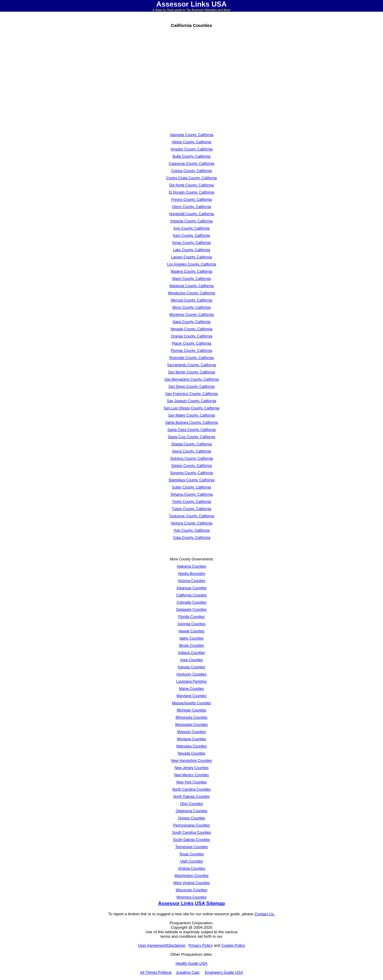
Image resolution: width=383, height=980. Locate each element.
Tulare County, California (191, 509)
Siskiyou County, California (191, 459)
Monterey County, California (192, 315)
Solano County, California (191, 466)
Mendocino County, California (191, 293)
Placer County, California (192, 343)
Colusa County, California (191, 171)
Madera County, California (191, 272)
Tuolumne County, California (191, 516)
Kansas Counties (191, 667)
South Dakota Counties (191, 840)
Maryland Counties (191, 696)
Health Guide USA (191, 963)
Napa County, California (191, 322)
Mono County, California (192, 307)
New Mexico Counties (191, 775)
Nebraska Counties (191, 746)
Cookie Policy (233, 945)
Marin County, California (192, 279)
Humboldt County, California (191, 214)
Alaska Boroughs (191, 574)
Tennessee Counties (191, 847)
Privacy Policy (200, 945)
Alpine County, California (191, 142)
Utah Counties (191, 861)
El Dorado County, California (191, 192)
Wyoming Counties (191, 897)
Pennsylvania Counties (191, 825)
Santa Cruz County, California (192, 437)
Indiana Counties (191, 653)
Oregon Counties (191, 818)
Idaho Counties (191, 638)
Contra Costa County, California (191, 178)
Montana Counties (191, 739)
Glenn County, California (192, 207)
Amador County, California (192, 149)
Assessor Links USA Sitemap (191, 903)
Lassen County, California (191, 257)
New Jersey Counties (191, 768)
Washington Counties (192, 876)
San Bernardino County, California (191, 379)
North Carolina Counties (191, 789)
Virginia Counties (191, 869)
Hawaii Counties (191, 631)
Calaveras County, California (192, 164)
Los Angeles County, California (191, 264)
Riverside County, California (192, 358)
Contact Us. (265, 914)
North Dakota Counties (191, 797)
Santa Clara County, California (191, 430)
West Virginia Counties (191, 883)
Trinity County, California (191, 502)
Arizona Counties (191, 581)
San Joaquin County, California (191, 401)
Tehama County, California (191, 494)
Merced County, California (192, 300)
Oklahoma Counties (191, 811)
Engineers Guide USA (224, 972)
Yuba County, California (191, 538)
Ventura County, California (191, 523)
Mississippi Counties (191, 725)
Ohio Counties (191, 804)
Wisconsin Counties (191, 890)
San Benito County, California (191, 372)
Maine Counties (191, 689)
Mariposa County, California (191, 286)
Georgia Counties (191, 624)
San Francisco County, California (191, 394)
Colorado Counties (191, 602)
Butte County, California (192, 156)
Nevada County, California (191, 329)
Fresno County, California (191, 200)
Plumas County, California (192, 351)
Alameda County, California (191, 135)
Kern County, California (191, 236)
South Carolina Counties (191, 833)
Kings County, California (192, 243)
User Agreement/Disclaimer (162, 945)
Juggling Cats (188, 972)
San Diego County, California (192, 387)
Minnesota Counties (191, 717)
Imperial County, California (191, 221)
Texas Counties (191, 854)
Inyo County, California (191, 228)
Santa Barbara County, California (191, 423)
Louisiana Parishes (191, 682)
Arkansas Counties (191, 588)
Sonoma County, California (191, 473)
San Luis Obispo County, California (192, 408)
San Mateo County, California (192, 415)
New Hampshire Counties (191, 761)
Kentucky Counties (191, 674)
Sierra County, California (192, 451)
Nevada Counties (191, 753)
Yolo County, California (191, 530)
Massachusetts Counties (191, 703)
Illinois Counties (191, 646)
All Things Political (156, 972)
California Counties (191, 595)
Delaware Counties (191, 610)
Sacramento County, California (191, 365)
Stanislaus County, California (191, 480)
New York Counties (191, 782)
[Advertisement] (124, 85)
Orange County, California (192, 336)
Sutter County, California (192, 487)
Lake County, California (192, 250)
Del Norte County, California (191, 185)
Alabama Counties (191, 566)
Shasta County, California (191, 444)
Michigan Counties (191, 710)
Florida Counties (191, 617)
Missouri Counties (191, 732)
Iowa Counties (191, 660)
